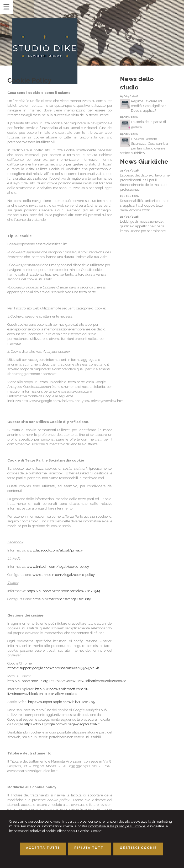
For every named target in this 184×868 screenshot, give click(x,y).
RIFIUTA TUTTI (90, 848)
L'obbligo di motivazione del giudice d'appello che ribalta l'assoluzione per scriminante (143, 226)
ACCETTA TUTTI (43, 848)
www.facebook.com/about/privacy (55, 550)
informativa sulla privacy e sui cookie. (117, 826)
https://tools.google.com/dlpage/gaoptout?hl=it (62, 724)
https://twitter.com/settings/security (62, 599)
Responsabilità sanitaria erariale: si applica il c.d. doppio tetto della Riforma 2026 (145, 205)
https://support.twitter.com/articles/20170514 (64, 591)
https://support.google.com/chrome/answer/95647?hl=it (53, 668)
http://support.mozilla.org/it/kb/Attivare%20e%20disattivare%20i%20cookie (67, 681)
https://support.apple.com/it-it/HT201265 (61, 702)
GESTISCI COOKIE (138, 848)
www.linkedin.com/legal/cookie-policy (58, 567)
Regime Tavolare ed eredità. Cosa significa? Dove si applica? (148, 106)
